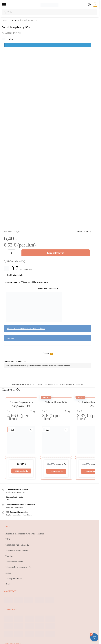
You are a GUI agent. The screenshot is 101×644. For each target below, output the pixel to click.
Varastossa (79, 384)
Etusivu (4, 20)
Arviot (46, 354)
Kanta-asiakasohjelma (15, 562)
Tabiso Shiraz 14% (56, 402)
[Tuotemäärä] (11, 253)
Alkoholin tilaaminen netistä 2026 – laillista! (25, 534)
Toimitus (10, 338)
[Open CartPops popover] (94, 637)
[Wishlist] (15, 275)
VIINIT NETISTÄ (15, 20)
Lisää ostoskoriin (56, 253)
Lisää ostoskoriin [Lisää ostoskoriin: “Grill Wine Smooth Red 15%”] (91, 471)
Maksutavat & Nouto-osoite (18, 550)
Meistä (8, 573)
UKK (8, 539)
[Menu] (6, 5)
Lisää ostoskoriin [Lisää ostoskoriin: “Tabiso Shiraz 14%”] (56, 471)
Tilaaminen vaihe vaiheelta (17, 545)
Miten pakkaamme (14, 579)
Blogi (8, 584)
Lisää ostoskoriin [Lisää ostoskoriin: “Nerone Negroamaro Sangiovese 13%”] (21, 471)
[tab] (47, 351)
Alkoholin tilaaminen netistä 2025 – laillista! (26, 328)
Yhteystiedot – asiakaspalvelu (18, 567)
